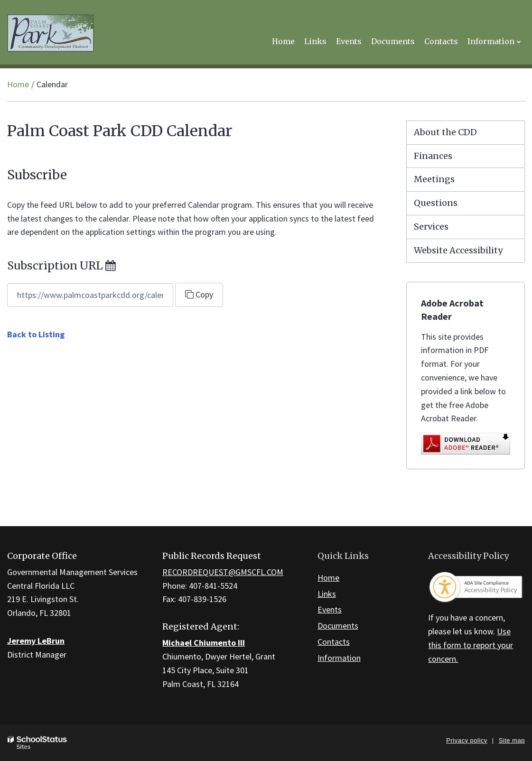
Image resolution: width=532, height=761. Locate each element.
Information (339, 658)
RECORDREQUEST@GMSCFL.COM (223, 572)
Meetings (434, 179)
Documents (338, 626)
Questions (436, 203)
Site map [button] (512, 740)
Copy (199, 294)
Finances (433, 156)
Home (18, 84)
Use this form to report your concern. (471, 645)
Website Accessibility (458, 250)
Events (330, 609)
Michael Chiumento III (204, 643)
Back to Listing (36, 334)
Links (327, 594)
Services (431, 227)
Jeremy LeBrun (36, 641)
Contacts (334, 642)
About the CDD (445, 132)
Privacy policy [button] (467, 740)
